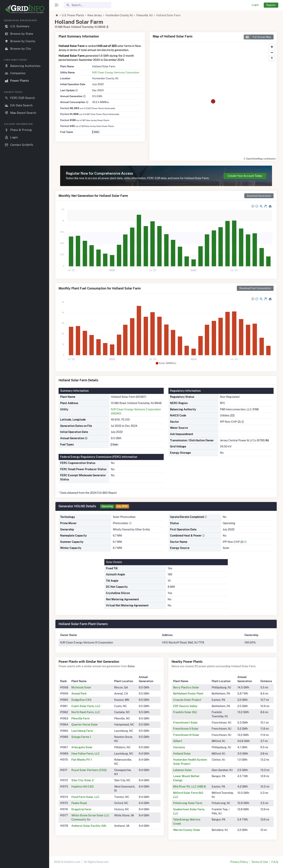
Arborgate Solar (82, 747)
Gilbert (178, 741)
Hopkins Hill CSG (82, 787)
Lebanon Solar (182, 770)
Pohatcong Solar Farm (188, 803)
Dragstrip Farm (81, 809)
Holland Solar (182, 754)
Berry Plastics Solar (186, 687)
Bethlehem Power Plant (188, 694)
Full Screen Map (257, 37)
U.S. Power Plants (73, 15)
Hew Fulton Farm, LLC (85, 754)
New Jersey (95, 15)
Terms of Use (260, 862)
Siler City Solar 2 (83, 780)
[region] (25, 440)
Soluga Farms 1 (81, 737)
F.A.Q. (275, 862)
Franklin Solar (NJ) (185, 712)
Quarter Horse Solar (85, 725)
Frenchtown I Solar (185, 723)
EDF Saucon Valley (185, 706)
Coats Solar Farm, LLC (86, 706)
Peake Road (79, 803)
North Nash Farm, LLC (86, 712)
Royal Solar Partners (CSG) (89, 770)
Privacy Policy (239, 862)
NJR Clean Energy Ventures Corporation (116, 72)
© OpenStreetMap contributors (260, 159)
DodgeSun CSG (81, 700)
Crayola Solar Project (187, 700)
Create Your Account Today (245, 176)
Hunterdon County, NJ (119, 15)
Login (255, 5)
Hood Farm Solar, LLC (85, 797)
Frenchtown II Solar (186, 729)
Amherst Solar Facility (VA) (89, 826)
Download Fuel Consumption (255, 288)
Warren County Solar (187, 830)
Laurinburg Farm (82, 731)
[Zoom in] (272, 47)
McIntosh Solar (81, 687)
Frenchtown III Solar (186, 735)
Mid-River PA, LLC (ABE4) (190, 787)
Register (271, 5)
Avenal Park (79, 694)
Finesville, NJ (144, 15)
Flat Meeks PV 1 (82, 760)
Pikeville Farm (80, 718)
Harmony (179, 747)
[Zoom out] (272, 52)
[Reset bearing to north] (272, 58)
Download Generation (259, 196)
